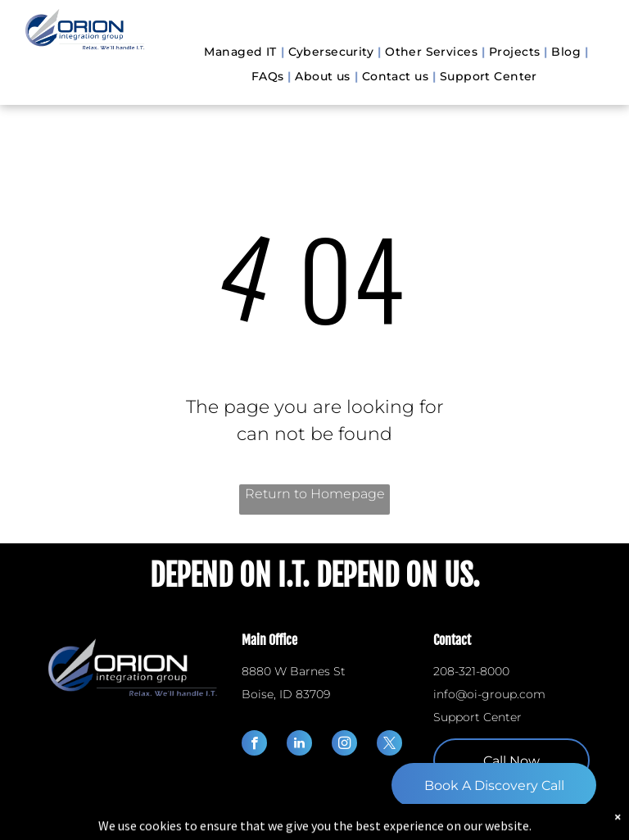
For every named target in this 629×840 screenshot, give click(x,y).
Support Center (477, 717)
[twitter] (389, 745)
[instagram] (344, 745)
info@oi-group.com (489, 694)
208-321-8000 (471, 671)
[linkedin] (299, 745)
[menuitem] (242, 52)
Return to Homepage (315, 494)
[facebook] (254, 745)
